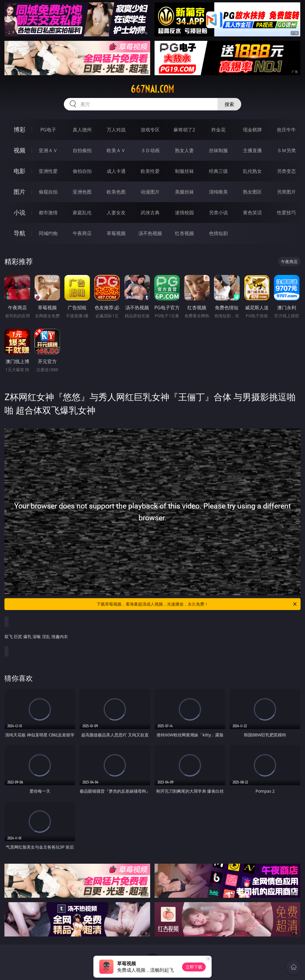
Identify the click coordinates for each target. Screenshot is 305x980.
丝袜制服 (218, 150)
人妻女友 (116, 213)
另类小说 (218, 213)
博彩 (20, 129)
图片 (20, 192)
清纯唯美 (218, 192)
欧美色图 (116, 192)
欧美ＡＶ (116, 150)
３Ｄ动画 (150, 150)
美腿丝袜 (184, 192)
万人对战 (116, 130)
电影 (20, 171)
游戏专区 (150, 130)
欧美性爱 (150, 171)
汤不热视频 (150, 233)
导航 (20, 233)
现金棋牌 (252, 130)
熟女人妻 (184, 150)
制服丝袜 (184, 171)
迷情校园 (184, 213)
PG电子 (48, 130)
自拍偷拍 (82, 150)
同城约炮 (48, 233)
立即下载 (194, 967)
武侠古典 (150, 213)
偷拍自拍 (82, 171)
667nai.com (152, 89)
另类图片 (286, 192)
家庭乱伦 (82, 213)
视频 (20, 150)
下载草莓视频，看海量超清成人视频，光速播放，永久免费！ (197, 604)
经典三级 (218, 171)
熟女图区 (252, 192)
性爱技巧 (286, 213)
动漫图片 (150, 192)
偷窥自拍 (48, 192)
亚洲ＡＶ (48, 150)
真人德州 (82, 130)
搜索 (229, 104)
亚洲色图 (82, 192)
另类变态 (286, 171)
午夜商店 (82, 233)
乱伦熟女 (252, 171)
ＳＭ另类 (286, 150)
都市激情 (48, 213)
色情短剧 (218, 233)
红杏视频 (184, 233)
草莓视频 (116, 233)
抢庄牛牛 (286, 130)
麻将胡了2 (184, 130)
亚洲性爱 (48, 171)
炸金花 (218, 130)
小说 (20, 212)
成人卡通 (116, 171)
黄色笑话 (252, 213)
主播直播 (252, 150)
